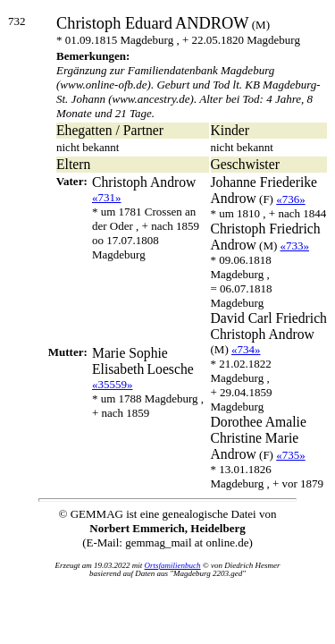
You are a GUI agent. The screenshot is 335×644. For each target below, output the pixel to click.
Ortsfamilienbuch (173, 565)
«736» (291, 199)
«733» (295, 246)
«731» (107, 197)
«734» (246, 349)
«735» (291, 455)
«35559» (113, 384)
